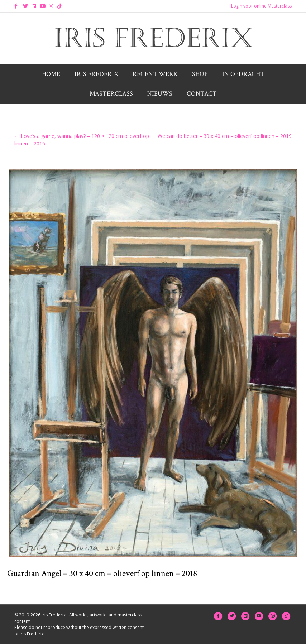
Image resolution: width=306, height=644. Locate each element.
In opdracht (243, 74)
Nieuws (160, 94)
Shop (200, 74)
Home (51, 74)
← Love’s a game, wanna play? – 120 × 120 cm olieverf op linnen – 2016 (82, 140)
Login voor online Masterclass (261, 6)
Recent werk (155, 74)
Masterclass (111, 94)
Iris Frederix (96, 74)
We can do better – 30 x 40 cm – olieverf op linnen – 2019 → (225, 140)
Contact (202, 94)
